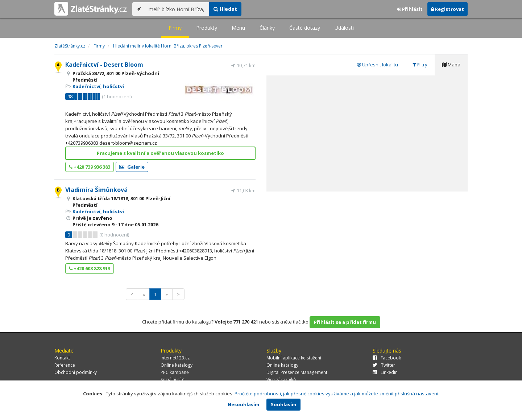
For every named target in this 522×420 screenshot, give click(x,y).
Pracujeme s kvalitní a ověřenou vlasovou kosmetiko (160, 153)
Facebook (387, 358)
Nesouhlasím (243, 404)
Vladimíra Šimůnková (96, 190)
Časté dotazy (305, 28)
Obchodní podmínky (76, 372)
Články (267, 28)
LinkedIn (385, 372)
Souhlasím (283, 404)
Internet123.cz (175, 358)
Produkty (207, 28)
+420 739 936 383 (90, 167)
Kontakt (62, 358)
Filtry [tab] (420, 65)
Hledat (225, 9)
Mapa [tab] (451, 65)
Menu (238, 28)
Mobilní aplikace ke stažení (294, 358)
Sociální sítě (173, 380)
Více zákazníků (281, 380)
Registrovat (448, 9)
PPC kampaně (175, 372)
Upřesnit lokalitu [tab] (378, 65)
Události (344, 28)
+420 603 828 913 (90, 268)
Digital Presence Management (297, 372)
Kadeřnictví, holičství (98, 86)
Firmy (175, 28)
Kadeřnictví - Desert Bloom (104, 65)
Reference (65, 365)
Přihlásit (410, 9)
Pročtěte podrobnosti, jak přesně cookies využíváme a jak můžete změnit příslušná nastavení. (337, 394)
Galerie (132, 167)
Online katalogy (177, 365)
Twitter (384, 365)
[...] (177, 9)
